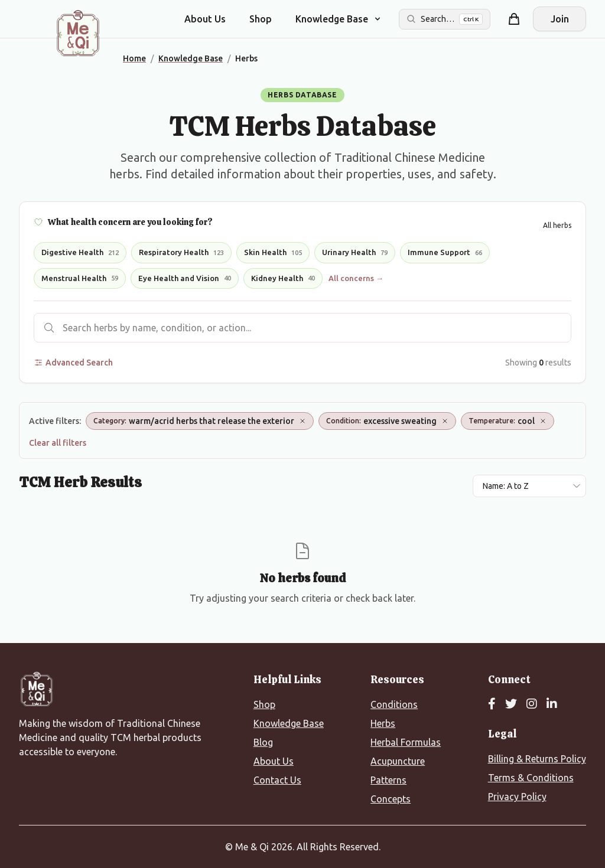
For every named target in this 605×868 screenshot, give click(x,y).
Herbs (383, 723)
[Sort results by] (529, 486)
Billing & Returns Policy (537, 759)
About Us (205, 19)
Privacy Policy (517, 797)
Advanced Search (73, 363)
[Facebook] (492, 704)
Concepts (391, 799)
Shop (261, 19)
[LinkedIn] (552, 704)
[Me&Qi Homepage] (78, 33)
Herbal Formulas (406, 742)
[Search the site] (445, 19)
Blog (263, 742)
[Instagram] (532, 704)
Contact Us (277, 780)
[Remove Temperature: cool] (543, 421)
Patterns (388, 780)
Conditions (394, 704)
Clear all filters (58, 443)
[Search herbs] (302, 328)
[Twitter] (511, 704)
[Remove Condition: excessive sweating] (445, 421)
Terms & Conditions (531, 778)
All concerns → (356, 278)
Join (560, 19)
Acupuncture (398, 761)
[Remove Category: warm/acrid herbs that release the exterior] (302, 421)
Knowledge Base (289, 723)
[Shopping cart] (514, 19)
